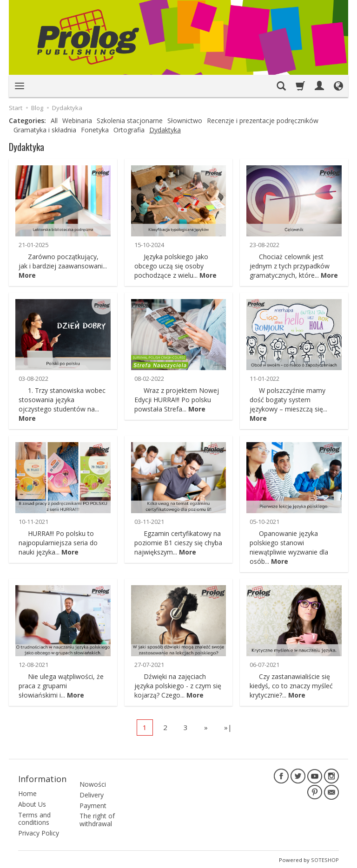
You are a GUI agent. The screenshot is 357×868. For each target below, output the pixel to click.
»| (228, 727)
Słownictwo (185, 121)
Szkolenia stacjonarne (130, 121)
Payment (93, 799)
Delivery (92, 789)
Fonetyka (95, 130)
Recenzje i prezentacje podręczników (263, 121)
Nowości (93, 778)
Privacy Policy (39, 832)
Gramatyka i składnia (45, 130)
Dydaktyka (165, 130)
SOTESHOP (325, 858)
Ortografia (129, 130)
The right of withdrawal (97, 814)
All (54, 121)
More (27, 275)
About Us (32, 803)
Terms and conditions (34, 817)
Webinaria (77, 121)
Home (27, 792)
